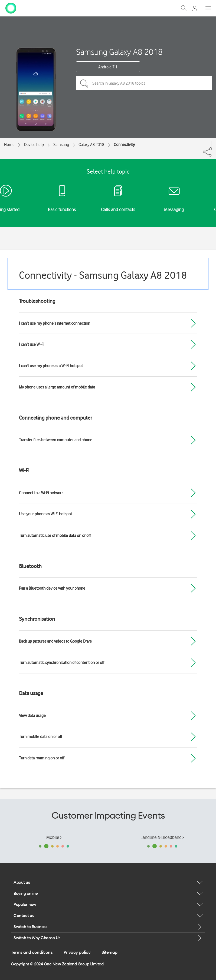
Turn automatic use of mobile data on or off (55, 536)
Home (9, 145)
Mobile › (54, 837)
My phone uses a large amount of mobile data (57, 387)
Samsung (61, 145)
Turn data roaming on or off (42, 758)
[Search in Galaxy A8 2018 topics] (144, 83)
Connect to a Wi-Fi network (41, 493)
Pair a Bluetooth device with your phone (52, 588)
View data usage (32, 716)
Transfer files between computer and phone (56, 440)
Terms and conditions (32, 952)
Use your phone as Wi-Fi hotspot (45, 514)
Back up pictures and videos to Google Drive (55, 641)
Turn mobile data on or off (40, 737)
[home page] (11, 8)
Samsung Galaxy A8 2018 (119, 52)
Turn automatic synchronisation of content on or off (62, 663)
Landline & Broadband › (162, 837)
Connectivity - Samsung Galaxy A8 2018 (103, 275)
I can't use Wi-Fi (32, 344)
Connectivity (124, 145)
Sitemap (109, 952)
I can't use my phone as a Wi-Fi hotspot (51, 366)
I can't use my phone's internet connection (55, 323)
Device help (34, 145)
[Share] (211, 144)
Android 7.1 (108, 67)
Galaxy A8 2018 (91, 145)
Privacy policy (77, 952)
